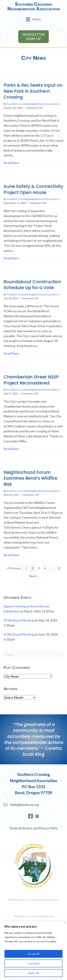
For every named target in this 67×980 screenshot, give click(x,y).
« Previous (14, 568)
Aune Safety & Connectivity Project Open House (33, 189)
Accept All (33, 954)
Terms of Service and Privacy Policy (33, 828)
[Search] (33, 655)
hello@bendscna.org (24, 805)
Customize (33, 963)
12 (59, 568)
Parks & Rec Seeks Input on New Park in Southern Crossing (33, 91)
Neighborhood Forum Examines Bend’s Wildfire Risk (30, 478)
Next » (34, 576)
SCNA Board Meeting (19, 620)
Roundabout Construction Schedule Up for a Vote (32, 285)
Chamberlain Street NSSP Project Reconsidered (31, 380)
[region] (33, 951)
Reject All (34, 973)
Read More (11, 163)
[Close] (65, 923)
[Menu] (33, 19)
